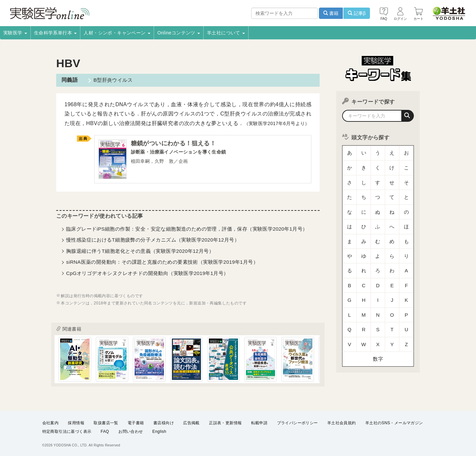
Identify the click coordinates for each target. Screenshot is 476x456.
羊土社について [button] (226, 33)
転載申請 (259, 423)
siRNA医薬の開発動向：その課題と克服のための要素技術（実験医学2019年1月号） (162, 263)
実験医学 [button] (15, 33)
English (159, 432)
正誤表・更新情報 (225, 423)
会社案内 (51, 423)
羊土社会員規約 (342, 423)
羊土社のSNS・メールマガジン (394, 423)
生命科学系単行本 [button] (56, 33)
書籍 (331, 13)
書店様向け (164, 423)
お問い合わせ (131, 432)
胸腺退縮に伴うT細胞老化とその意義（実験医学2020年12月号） (140, 252)
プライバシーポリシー (297, 423)
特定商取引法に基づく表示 (67, 432)
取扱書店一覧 (106, 423)
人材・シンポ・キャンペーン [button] (117, 33)
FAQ (105, 432)
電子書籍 (136, 423)
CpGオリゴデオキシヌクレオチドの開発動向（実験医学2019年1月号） (147, 274)
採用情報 (76, 423)
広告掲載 (191, 423)
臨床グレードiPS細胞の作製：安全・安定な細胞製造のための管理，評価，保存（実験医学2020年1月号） (187, 230)
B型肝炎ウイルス (112, 80)
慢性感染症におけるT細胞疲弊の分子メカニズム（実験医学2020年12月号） (153, 241)
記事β (357, 13)
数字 (378, 299)
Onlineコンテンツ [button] (179, 33)
